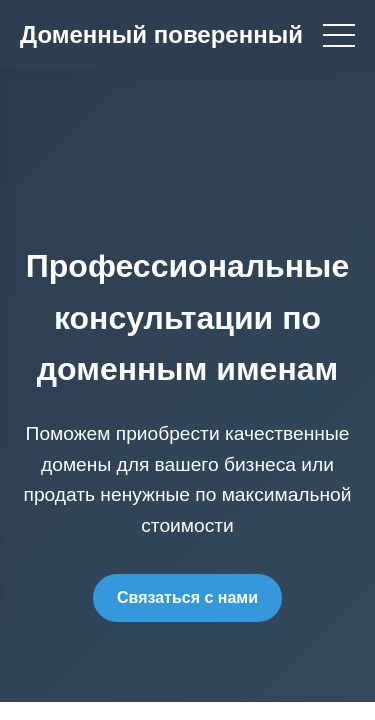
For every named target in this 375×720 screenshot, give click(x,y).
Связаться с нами (187, 597)
